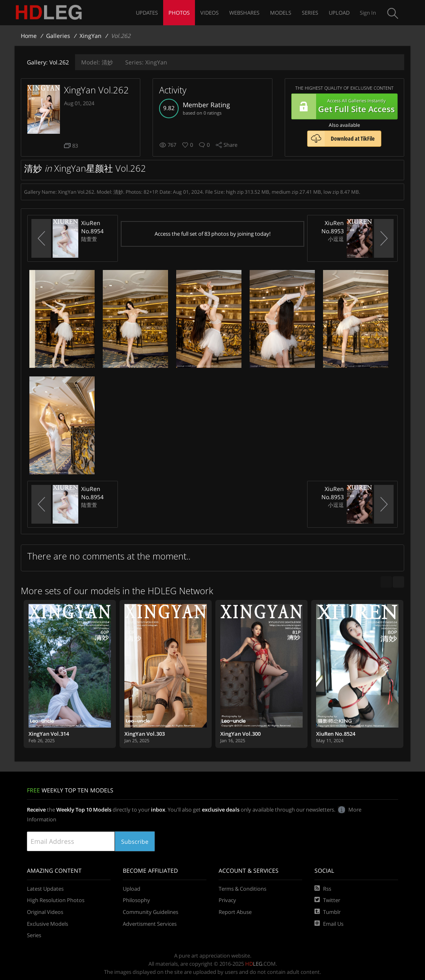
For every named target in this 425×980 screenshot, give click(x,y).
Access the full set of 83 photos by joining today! (212, 234)
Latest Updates (45, 889)
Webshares (244, 13)
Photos (179, 13)
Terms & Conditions (242, 889)
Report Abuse (235, 912)
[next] (398, 582)
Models (281, 13)
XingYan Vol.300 (240, 734)
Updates (147, 13)
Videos (209, 13)
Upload (339, 13)
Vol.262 (48, 62)
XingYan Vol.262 (96, 90)
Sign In (368, 13)
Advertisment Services (150, 924)
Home (29, 36)
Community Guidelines (151, 912)
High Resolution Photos (56, 900)
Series (310, 13)
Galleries (58, 36)
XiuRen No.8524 (336, 734)
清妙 (97, 62)
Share (230, 145)
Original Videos (45, 912)
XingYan (91, 36)
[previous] (386, 582)
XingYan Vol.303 (145, 734)
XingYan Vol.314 (49, 734)
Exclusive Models (48, 924)
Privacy (227, 900)
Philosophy (136, 900)
